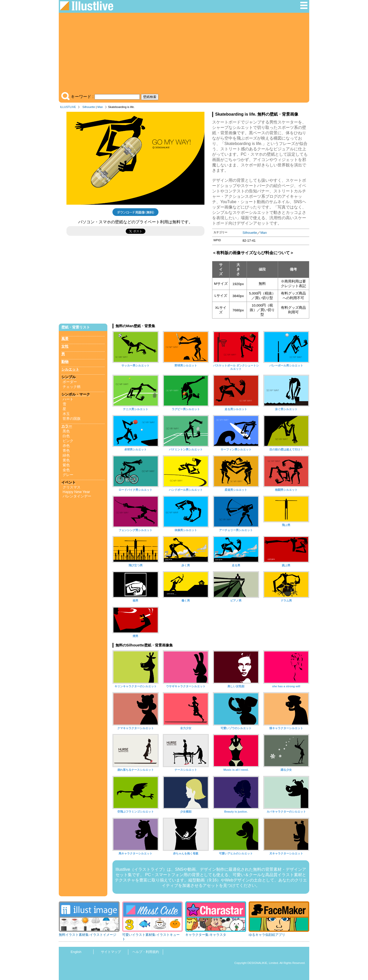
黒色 (66, 431)
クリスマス (72, 487)
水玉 (66, 414)
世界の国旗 (72, 419)
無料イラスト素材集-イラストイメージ (88, 935)
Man (100, 107)
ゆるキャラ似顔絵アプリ (267, 935)
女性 (65, 346)
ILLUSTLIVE (68, 107)
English (76, 952)
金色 (66, 470)
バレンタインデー (77, 496)
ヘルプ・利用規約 (146, 952)
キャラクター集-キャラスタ (206, 935)
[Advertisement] (184, 54)
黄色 (66, 460)
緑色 (66, 455)
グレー (68, 475)
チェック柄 (72, 387)
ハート (68, 399)
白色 (66, 436)
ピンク (68, 441)
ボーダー (70, 382)
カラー (67, 426)
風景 (65, 339)
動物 (65, 362)
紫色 (66, 465)
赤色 (66, 446)
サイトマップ (111, 952)
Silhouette (89, 107)
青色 (66, 450)
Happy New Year (76, 492)
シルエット (70, 369)
